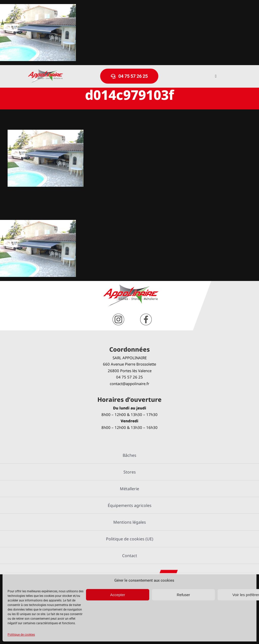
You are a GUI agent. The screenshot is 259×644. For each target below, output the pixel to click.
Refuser (184, 595)
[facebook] (146, 316)
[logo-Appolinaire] (46, 71)
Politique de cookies (21, 635)
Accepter (117, 595)
